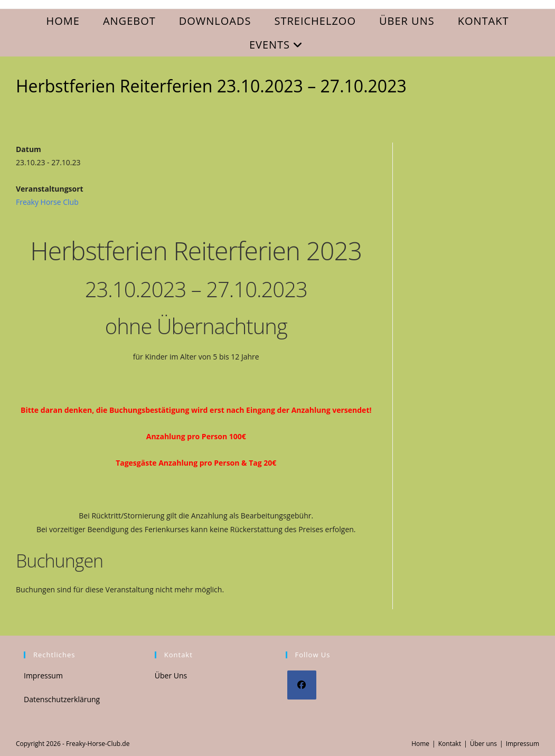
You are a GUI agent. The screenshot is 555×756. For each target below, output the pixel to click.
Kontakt (450, 744)
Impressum (43, 675)
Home (420, 744)
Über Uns (171, 675)
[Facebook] (302, 685)
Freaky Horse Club (47, 202)
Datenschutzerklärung (62, 699)
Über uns (483, 744)
